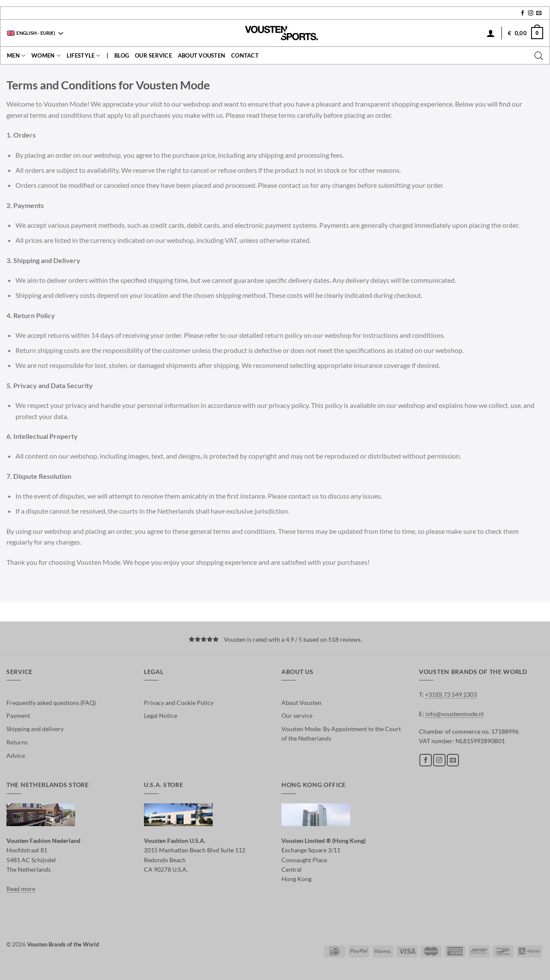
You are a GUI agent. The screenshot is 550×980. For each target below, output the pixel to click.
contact (245, 55)
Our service (153, 55)
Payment (18, 715)
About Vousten (202, 55)
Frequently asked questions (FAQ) (51, 703)
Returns (17, 742)
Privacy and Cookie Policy (179, 703)
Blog (122, 55)
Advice (16, 755)
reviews (350, 639)
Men (16, 56)
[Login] (491, 33)
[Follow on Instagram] (531, 13)
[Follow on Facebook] (522, 13)
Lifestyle (84, 56)
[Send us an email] (539, 13)
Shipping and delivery (35, 729)
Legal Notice (160, 715)
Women (46, 56)
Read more (21, 889)
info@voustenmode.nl (455, 714)
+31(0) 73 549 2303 (451, 694)
